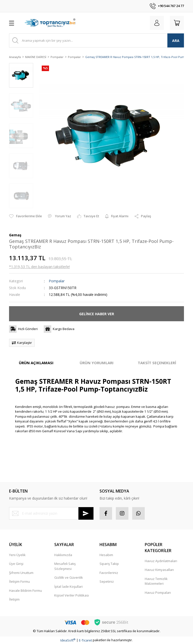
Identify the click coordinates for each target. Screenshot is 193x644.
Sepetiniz (107, 581)
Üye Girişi (16, 564)
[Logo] (51, 23)
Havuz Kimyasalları (159, 570)
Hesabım (106, 555)
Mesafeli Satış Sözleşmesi (65, 566)
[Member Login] (157, 23)
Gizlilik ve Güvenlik (69, 577)
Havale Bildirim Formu (26, 591)
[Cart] (177, 23)
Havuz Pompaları (158, 593)
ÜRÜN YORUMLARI (97, 363)
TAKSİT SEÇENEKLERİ (157, 363)
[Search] (96, 40)
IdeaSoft (68, 640)
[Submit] (86, 513)
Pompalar (57, 281)
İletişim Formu (19, 581)
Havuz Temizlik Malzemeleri (156, 581)
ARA (176, 41)
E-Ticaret (85, 640)
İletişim (14, 599)
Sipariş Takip (109, 564)
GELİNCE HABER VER (97, 314)
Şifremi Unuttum (21, 573)
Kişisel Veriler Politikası (72, 595)
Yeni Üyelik (17, 555)
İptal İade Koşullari (68, 586)
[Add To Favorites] (26, 216)
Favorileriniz (109, 573)
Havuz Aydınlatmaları (161, 561)
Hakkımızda (63, 555)
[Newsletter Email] (51, 513)
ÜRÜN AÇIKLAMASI (36, 363)
